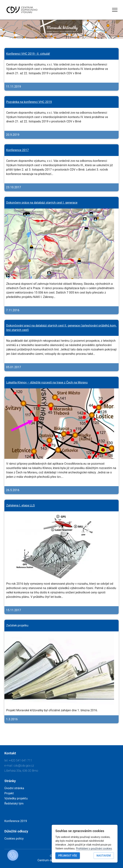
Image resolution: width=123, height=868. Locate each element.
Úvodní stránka (14, 788)
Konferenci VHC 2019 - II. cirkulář (28, 54)
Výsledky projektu (16, 798)
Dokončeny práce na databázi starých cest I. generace (42, 203)
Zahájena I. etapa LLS (20, 505)
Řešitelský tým (14, 804)
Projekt (9, 793)
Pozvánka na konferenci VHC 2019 (29, 102)
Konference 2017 (17, 150)
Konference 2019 (16, 821)
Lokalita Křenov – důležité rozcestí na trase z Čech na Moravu (47, 382)
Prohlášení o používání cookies (94, 848)
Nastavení (104, 856)
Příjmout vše (68, 856)
